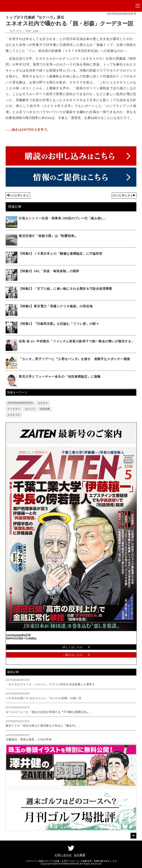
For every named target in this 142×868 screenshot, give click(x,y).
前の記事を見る (123, 195)
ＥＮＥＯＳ (14, 415)
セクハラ (30, 409)
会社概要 (80, 855)
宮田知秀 (45, 409)
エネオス (43, 403)
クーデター (14, 409)
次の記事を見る (19, 195)
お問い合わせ (63, 855)
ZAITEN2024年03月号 (20, 403)
